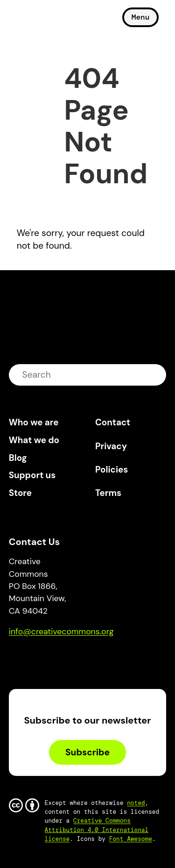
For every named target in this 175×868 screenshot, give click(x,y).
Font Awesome (131, 839)
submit (154, 375)
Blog (18, 458)
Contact (113, 422)
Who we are (34, 422)
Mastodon (55, 658)
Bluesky (27, 658)
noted (136, 803)
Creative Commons (53, 21)
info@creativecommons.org (61, 631)
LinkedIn (84, 658)
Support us (32, 475)
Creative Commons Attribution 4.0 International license (97, 829)
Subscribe (87, 752)
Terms (108, 493)
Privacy (111, 446)
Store (20, 493)
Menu (140, 17)
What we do (34, 440)
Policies (112, 470)
